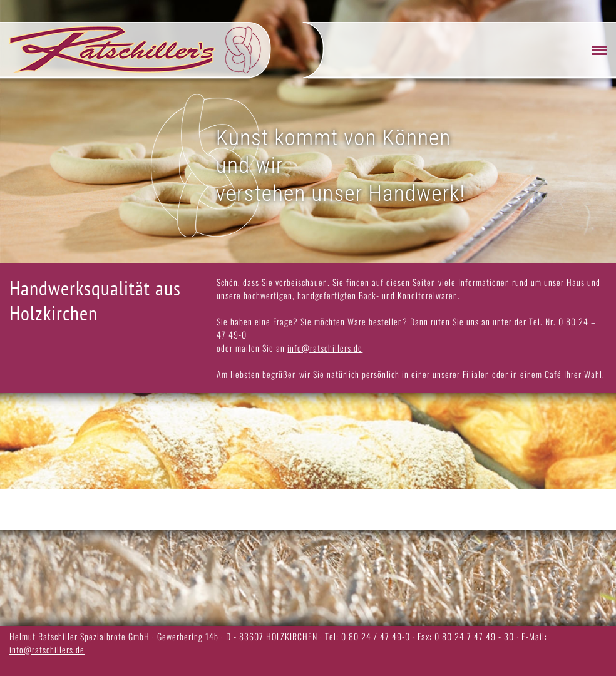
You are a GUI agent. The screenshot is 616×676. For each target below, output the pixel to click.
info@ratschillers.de (325, 348)
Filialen (476, 374)
